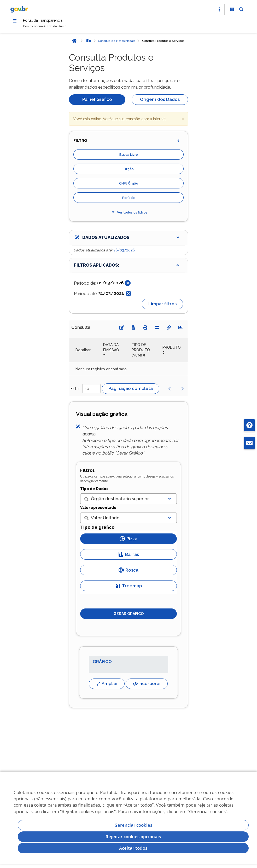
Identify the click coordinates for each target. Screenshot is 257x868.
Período (128, 200)
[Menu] (15, 22)
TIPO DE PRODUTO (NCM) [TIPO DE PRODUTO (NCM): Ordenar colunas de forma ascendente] (141, 352)
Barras (129, 557)
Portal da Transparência (51, 21)
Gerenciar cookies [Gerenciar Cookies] (133, 825)
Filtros (87, 473)
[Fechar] (128, 285)
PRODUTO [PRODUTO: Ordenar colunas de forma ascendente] (172, 350)
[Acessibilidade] (232, 9)
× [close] (183, 121)
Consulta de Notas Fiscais (116, 43)
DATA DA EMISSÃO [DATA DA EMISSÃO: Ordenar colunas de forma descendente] (111, 350)
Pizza (128, 541)
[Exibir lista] (170, 501)
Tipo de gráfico (97, 529)
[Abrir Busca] (241, 9)
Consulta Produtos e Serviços (163, 43)
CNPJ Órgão (129, 186)
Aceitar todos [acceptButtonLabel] (133, 848)
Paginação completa (131, 391)
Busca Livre (129, 157)
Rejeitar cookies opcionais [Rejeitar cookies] (133, 837)
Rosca (128, 572)
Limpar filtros (162, 306)
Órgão (129, 171)
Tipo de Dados (94, 491)
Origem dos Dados (160, 102)
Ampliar (107, 686)
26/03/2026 (124, 252)
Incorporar (147, 686)
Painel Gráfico (97, 102)
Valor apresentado (98, 510)
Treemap (128, 588)
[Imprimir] (145, 330)
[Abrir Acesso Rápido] (219, 9)
